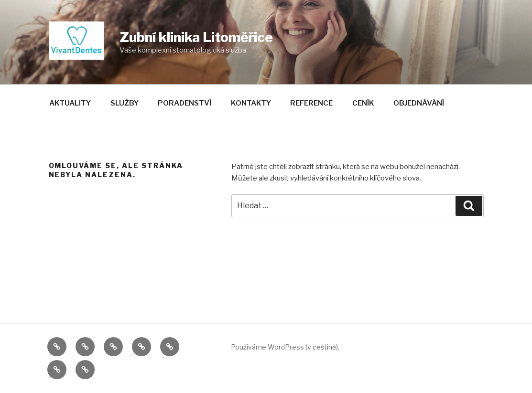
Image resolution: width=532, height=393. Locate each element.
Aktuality (70, 103)
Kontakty (251, 103)
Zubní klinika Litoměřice (196, 37)
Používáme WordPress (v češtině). (285, 347)
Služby (125, 103)
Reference (311, 103)
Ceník (363, 103)
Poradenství (185, 103)
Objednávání (419, 103)
